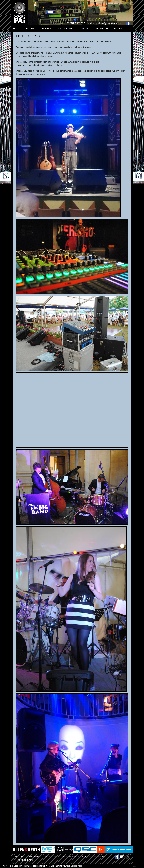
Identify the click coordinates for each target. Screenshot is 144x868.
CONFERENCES (30, 28)
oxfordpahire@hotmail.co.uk (106, 23)
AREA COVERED (90, 857)
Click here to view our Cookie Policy (67, 866)
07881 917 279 (76, 23)
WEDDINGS (47, 28)
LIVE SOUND (82, 28)
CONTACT (119, 28)
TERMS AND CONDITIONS (24, 860)
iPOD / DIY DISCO (64, 28)
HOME (16, 28)
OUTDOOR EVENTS (101, 28)
